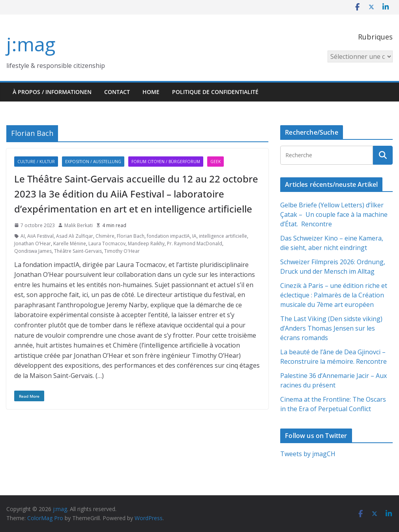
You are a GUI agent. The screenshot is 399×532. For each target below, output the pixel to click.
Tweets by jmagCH (308, 454)
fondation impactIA (168, 236)
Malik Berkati (79, 225)
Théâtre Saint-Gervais (78, 251)
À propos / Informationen (52, 92)
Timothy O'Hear (122, 251)
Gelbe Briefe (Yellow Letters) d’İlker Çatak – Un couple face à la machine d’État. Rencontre (334, 214)
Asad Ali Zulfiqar (75, 236)
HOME (151, 92)
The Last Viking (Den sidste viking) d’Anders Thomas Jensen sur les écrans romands (331, 328)
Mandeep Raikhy (146, 243)
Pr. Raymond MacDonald (195, 243)
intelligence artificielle (223, 236)
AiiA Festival (40, 236)
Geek (215, 162)
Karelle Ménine (70, 243)
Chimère (105, 236)
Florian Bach (131, 236)
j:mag (31, 44)
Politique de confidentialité (215, 92)
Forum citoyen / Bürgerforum (166, 162)
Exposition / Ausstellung (93, 162)
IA (194, 236)
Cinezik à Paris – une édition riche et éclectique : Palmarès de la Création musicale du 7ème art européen (334, 295)
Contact (117, 92)
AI (23, 236)
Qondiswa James (33, 251)
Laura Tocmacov (107, 243)
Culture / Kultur (36, 162)
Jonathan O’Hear (33, 243)
